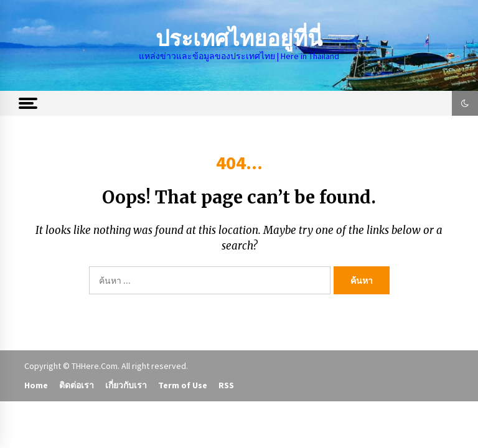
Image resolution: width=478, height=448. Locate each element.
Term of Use (183, 385)
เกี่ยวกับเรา (126, 385)
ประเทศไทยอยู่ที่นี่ (239, 39)
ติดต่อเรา (77, 385)
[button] (465, 103)
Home (36, 385)
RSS (226, 385)
